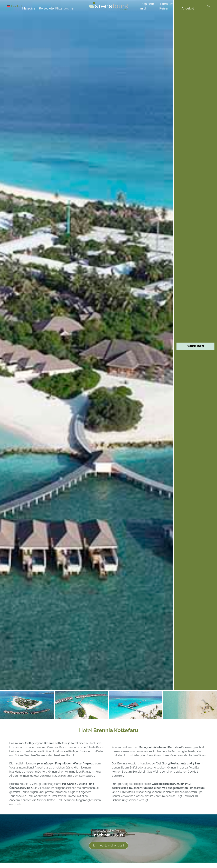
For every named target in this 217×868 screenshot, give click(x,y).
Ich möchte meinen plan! (109, 846)
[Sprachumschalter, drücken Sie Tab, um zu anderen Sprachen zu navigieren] (19, 6)
